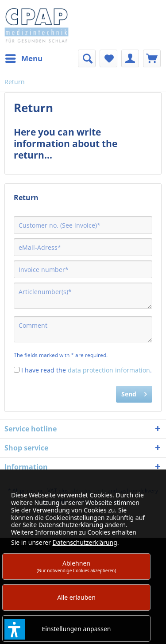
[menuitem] (23, 58)
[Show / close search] (87, 58)
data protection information (109, 370)
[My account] (130, 58)
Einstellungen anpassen (77, 629)
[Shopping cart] (152, 58)
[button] (15, 629)
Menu (24, 57)
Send (134, 393)
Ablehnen (77, 566)
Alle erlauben (76, 597)
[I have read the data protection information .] (17, 370)
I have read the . (87, 370)
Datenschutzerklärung (85, 542)
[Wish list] (108, 58)
